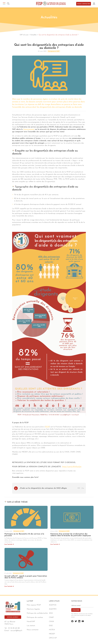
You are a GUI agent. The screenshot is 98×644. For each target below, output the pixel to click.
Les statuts (31, 626)
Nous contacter (84, 4)
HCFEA (52, 630)
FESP (47, 427)
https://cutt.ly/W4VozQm (72, 467)
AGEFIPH (53, 609)
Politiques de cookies (35, 617)
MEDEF (52, 634)
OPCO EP (53, 638)
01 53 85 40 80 (14, 628)
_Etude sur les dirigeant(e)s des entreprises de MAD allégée (43, 488)
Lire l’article (8, 544)
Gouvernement (29, 129)
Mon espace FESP (34, 605)
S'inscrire (76, 610)
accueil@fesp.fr (16, 631)
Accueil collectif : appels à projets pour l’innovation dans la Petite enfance (26, 577)
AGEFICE (53, 605)
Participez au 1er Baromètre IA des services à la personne (24, 535)
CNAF (51, 617)
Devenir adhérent (13, 617)
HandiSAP (31, 622)
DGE (51, 626)
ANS (51, 613)
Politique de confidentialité (37, 613)
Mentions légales (33, 609)
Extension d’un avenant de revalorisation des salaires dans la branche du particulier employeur (71, 535)
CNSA (51, 622)
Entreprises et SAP (54, 51)
